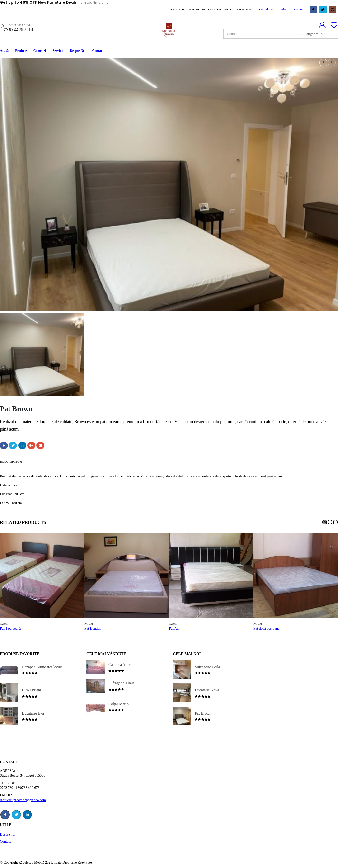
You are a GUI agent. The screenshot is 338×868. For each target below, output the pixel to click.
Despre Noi (78, 51)
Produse (21, 51)
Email (40, 445)
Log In (299, 9)
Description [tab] (11, 462)
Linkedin (27, 815)
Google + (31, 445)
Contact (98, 51)
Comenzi (40, 51)
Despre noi (8, 834)
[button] (325, 522)
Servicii (58, 51)
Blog (284, 9)
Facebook (4, 445)
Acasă (4, 51)
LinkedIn (22, 445)
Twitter (13, 445)
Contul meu (267, 9)
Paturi (4, 624)
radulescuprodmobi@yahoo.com (23, 800)
